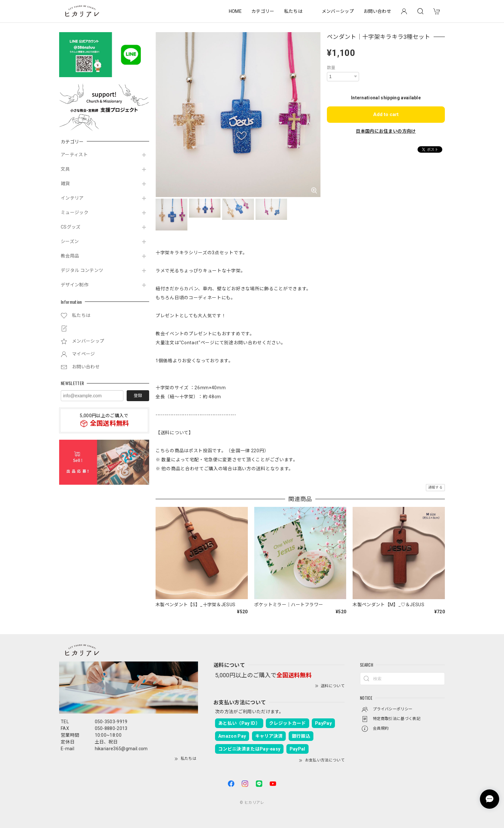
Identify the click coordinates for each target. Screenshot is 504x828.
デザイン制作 (75, 285)
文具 (65, 169)
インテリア (72, 198)
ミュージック (75, 212)
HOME (235, 11)
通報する (435, 487)
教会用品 (70, 256)
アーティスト (74, 155)
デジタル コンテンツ (82, 270)
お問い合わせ (377, 11)
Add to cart (386, 114)
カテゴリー (263, 11)
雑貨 (65, 184)
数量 (331, 68)
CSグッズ (71, 227)
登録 (138, 396)
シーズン (70, 241)
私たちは (293, 11)
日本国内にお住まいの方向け (386, 131)
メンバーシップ (338, 11)
